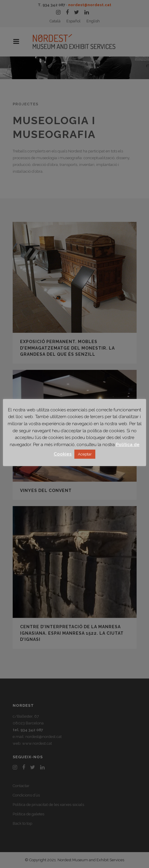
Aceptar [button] (85, 454)
